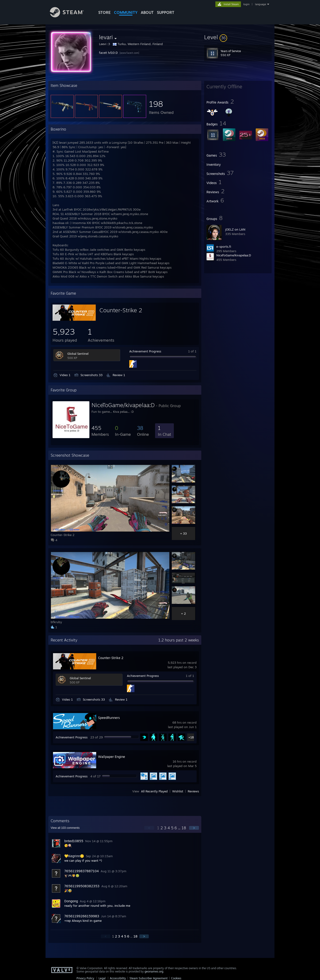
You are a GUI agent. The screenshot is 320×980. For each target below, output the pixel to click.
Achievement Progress (145, 351)
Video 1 (65, 375)
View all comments (65, 828)
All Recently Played (154, 791)
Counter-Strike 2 (121, 310)
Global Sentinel (78, 354)
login (246, 4)
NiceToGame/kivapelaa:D (234, 255)
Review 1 (119, 375)
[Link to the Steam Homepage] (70, 16)
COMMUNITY (126, 12)
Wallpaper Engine (112, 757)
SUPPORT (166, 12)
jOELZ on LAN (235, 229)
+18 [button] (191, 737)
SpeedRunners (109, 718)
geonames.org (154, 971)
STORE (105, 12)
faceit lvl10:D (109, 53)
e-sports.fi (224, 247)
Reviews (193, 791)
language (261, 4)
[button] (238, 37)
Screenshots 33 (91, 375)
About (147, 12)
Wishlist (178, 791)
